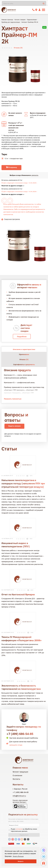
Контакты (16, 779)
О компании (17, 775)
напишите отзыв (16, 745)
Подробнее (22, 337)
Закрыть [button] (21, 861)
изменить (35, 175)
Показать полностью (13, 399)
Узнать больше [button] (18, 856)
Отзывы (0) (18, 48)
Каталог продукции (20, 772)
